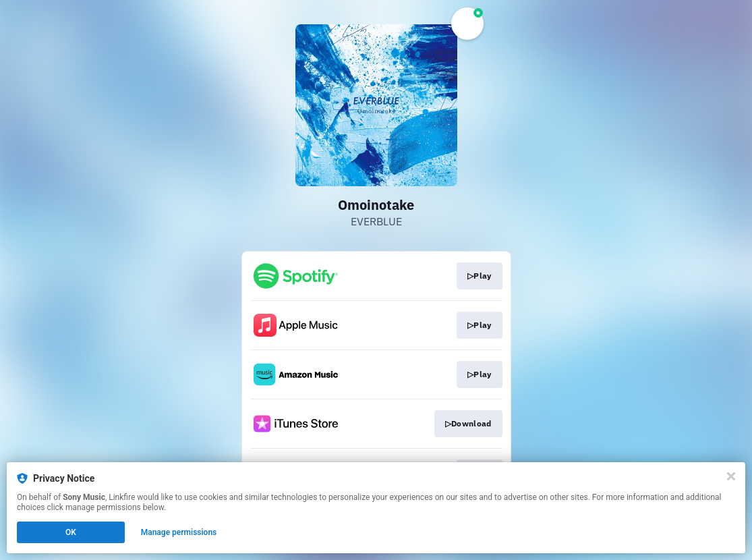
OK (71, 532)
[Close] (731, 476)
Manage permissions (179, 532)
